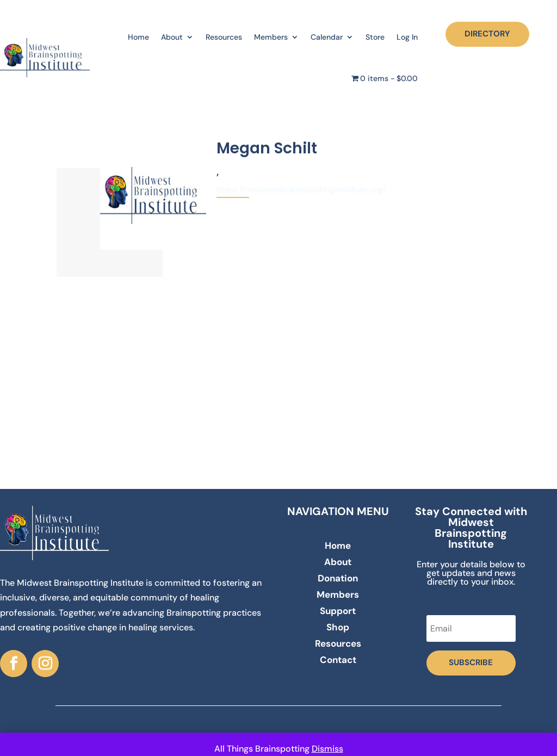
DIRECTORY (487, 34)
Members (271, 37)
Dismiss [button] (327, 749)
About (172, 37)
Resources (224, 37)
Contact (338, 661)
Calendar (327, 37)
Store (375, 37)
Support (338, 612)
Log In (407, 37)
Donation (338, 579)
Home (138, 37)
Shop (338, 628)
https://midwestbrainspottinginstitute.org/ (301, 190)
